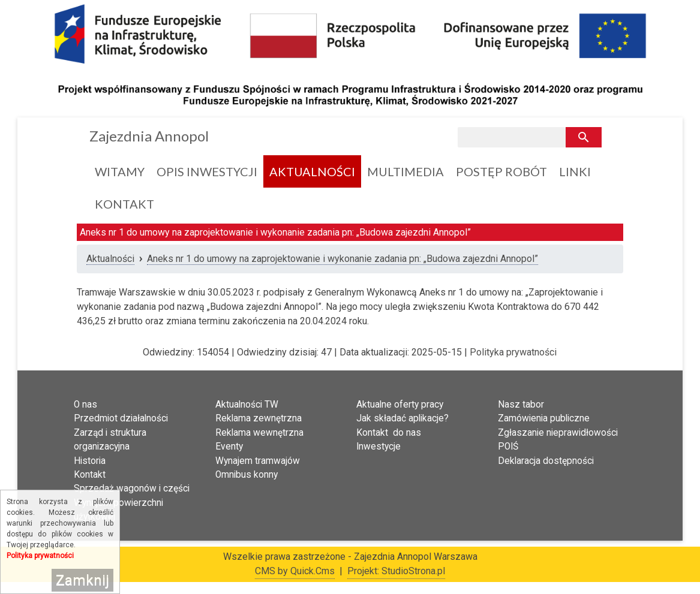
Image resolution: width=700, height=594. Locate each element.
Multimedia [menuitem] (405, 171)
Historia (90, 461)
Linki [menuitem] (575, 171)
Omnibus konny (247, 475)
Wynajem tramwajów (258, 461)
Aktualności (110, 259)
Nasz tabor (521, 405)
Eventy (229, 447)
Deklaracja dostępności (546, 461)
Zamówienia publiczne (544, 418)
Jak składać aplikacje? (402, 418)
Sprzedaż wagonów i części (132, 489)
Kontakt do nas (389, 433)
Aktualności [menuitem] (312, 171)
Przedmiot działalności (121, 418)
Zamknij (82, 580)
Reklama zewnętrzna (259, 418)
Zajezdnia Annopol (149, 136)
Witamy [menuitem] (120, 171)
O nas (85, 405)
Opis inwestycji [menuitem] (207, 171)
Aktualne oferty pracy (400, 405)
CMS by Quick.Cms (295, 571)
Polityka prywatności (513, 352)
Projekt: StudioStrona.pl (396, 571)
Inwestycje (378, 447)
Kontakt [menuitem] (124, 204)
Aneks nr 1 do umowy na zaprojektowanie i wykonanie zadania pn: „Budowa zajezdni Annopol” (343, 259)
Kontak (88, 475)
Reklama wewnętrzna (259, 433)
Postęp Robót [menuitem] (501, 171)
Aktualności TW (247, 405)
